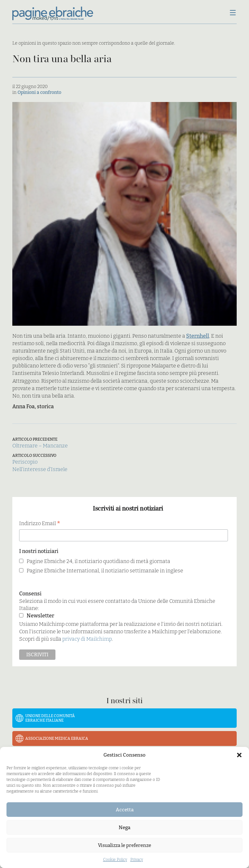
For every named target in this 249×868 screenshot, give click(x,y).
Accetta (125, 810)
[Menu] (233, 13)
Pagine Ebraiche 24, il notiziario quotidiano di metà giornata (98, 561)
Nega (124, 828)
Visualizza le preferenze (124, 845)
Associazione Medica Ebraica (57, 738)
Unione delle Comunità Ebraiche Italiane (50, 718)
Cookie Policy (115, 860)
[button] (239, 755)
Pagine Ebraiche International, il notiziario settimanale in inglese (105, 571)
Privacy (137, 860)
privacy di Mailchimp (87, 639)
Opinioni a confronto (39, 92)
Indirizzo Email (40, 524)
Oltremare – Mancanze (40, 446)
